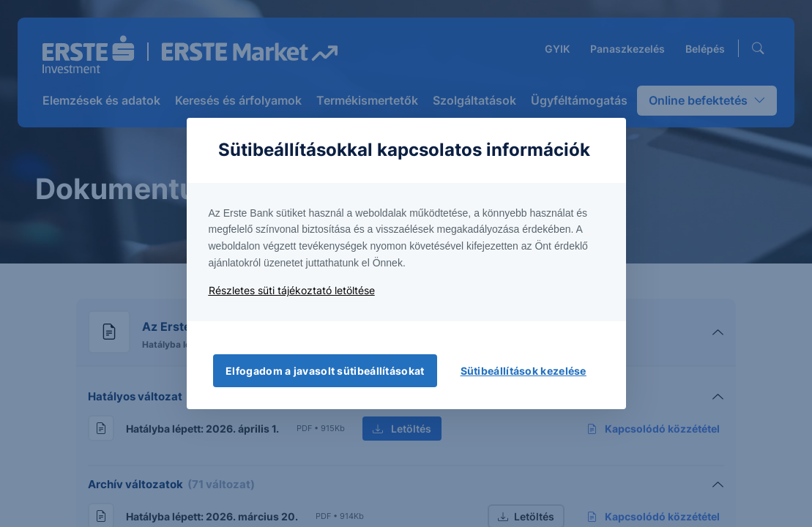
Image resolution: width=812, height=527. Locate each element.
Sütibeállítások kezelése (524, 371)
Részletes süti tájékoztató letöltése (292, 290)
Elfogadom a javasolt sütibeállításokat (325, 371)
